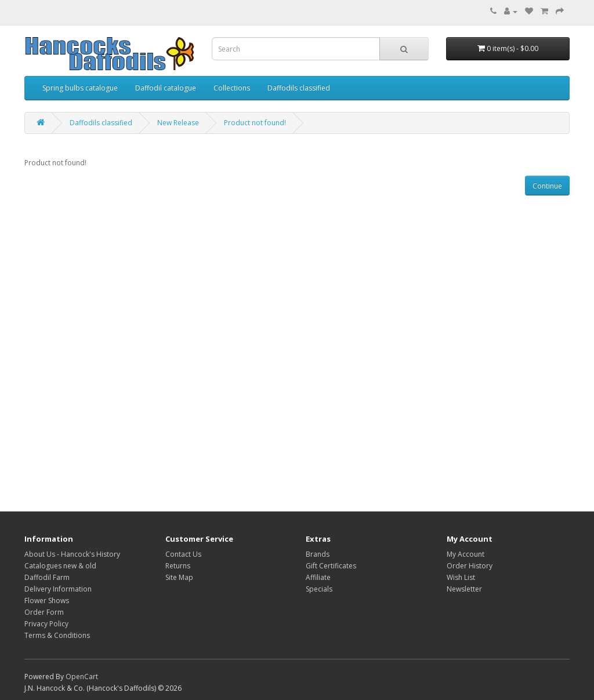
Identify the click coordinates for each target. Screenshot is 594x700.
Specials (319, 589)
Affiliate (318, 577)
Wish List (461, 577)
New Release (178, 123)
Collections (232, 88)
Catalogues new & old (60, 566)
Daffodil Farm (47, 577)
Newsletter (464, 589)
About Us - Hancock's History (72, 554)
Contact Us (183, 554)
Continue (547, 186)
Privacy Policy (46, 624)
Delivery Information (58, 589)
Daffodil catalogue (166, 88)
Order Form (44, 612)
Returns (178, 566)
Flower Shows (47, 601)
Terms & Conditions (57, 635)
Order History (470, 566)
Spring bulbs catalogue (80, 88)
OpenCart (82, 677)
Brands (318, 554)
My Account (466, 554)
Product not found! (255, 123)
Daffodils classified (299, 88)
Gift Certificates (331, 566)
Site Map (179, 577)
